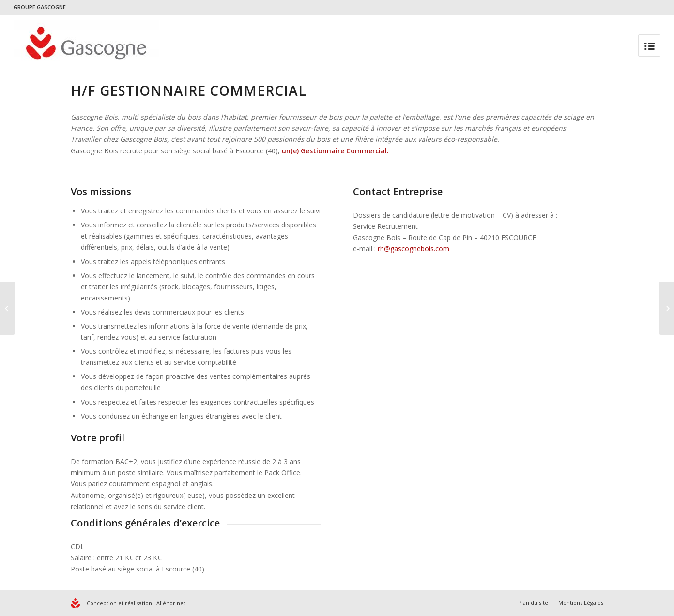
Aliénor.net (171, 603)
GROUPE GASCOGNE (40, 7)
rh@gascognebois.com (414, 248)
